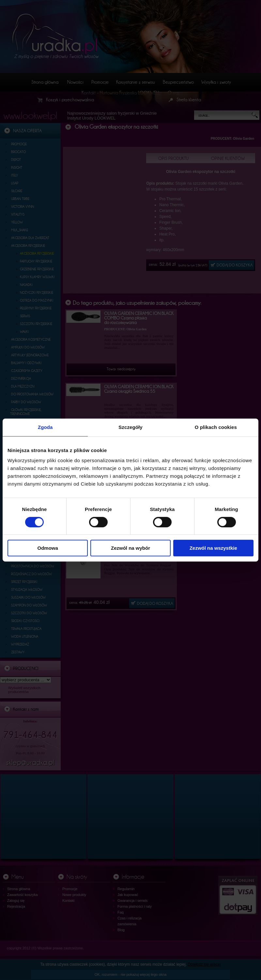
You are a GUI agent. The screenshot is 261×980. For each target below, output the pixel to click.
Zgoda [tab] (45, 427)
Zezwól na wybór (130, 548)
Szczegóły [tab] (130, 427)
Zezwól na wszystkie (213, 548)
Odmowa (48, 548)
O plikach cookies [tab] (216, 427)
